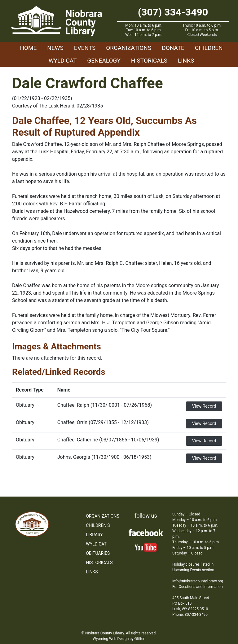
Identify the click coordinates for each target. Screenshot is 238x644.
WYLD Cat (63, 61)
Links (186, 61)
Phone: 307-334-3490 (190, 615)
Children (209, 48)
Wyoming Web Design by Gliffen (119, 639)
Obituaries (98, 553)
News (55, 48)
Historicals (149, 61)
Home (28, 48)
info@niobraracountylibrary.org (198, 581)
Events (85, 48)
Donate (173, 48)
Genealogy (104, 61)
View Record (204, 406)
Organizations (129, 48)
